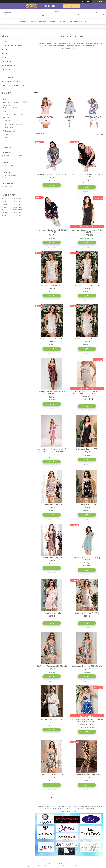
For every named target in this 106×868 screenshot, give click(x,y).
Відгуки (4, 57)
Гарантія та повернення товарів (14, 85)
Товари (33, 21)
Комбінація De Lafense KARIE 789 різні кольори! (52, 393)
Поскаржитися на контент (53, 866)
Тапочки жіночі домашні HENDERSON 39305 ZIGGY (52, 231)
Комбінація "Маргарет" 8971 (52, 504)
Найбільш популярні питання (12, 81)
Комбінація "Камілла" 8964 (87, 449)
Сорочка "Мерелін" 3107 (52, 613)
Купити (52, 185)
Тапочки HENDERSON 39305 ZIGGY (52, 175)
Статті (4, 73)
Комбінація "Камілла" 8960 (87, 504)
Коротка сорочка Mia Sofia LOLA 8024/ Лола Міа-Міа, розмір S (87, 720)
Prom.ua (64, 864)
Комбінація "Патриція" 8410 (52, 775)
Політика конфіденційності (72, 866)
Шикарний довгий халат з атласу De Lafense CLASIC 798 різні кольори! (52, 450)
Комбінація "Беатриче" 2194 (87, 285)
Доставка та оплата (79, 21)
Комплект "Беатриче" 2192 (52, 338)
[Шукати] (78, 15)
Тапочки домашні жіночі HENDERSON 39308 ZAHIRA (87, 176)
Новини (52, 21)
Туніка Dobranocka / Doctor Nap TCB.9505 (87, 559)
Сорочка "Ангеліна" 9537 (52, 719)
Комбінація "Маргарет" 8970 (52, 558)
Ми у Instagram (7, 77)
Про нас (43, 21)
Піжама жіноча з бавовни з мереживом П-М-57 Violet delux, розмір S (87, 394)
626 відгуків (88, 1)
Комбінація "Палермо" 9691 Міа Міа (52, 666)
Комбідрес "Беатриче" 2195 (52, 285)
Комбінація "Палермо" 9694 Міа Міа (87, 666)
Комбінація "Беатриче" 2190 (87, 338)
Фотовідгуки (6, 61)
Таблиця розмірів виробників (12, 45)
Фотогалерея (7, 69)
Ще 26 (7, 138)
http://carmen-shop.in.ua (12, 187)
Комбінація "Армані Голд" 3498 (87, 775)
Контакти (63, 21)
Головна (23, 21)
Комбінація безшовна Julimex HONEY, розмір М (87, 231)
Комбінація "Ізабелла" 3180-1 (87, 613)
